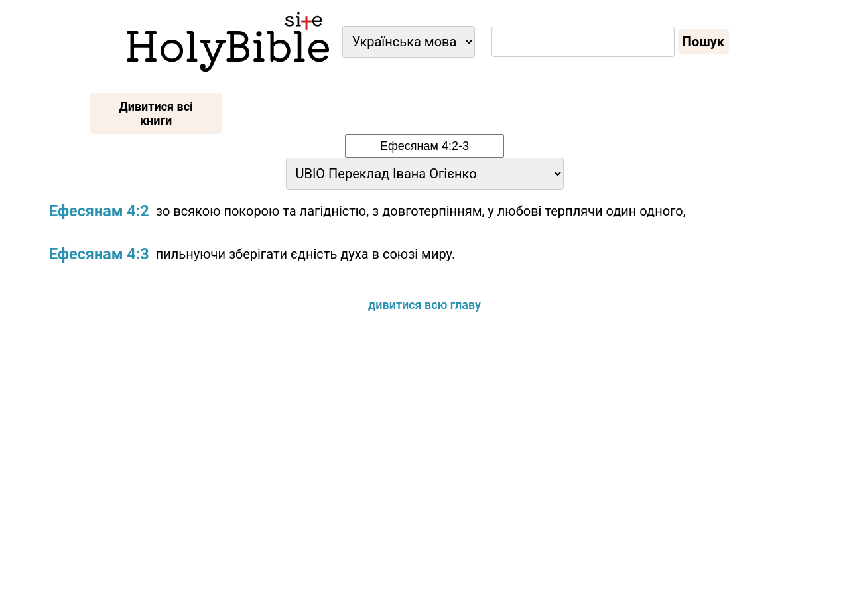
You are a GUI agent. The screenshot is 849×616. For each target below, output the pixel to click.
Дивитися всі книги (156, 113)
